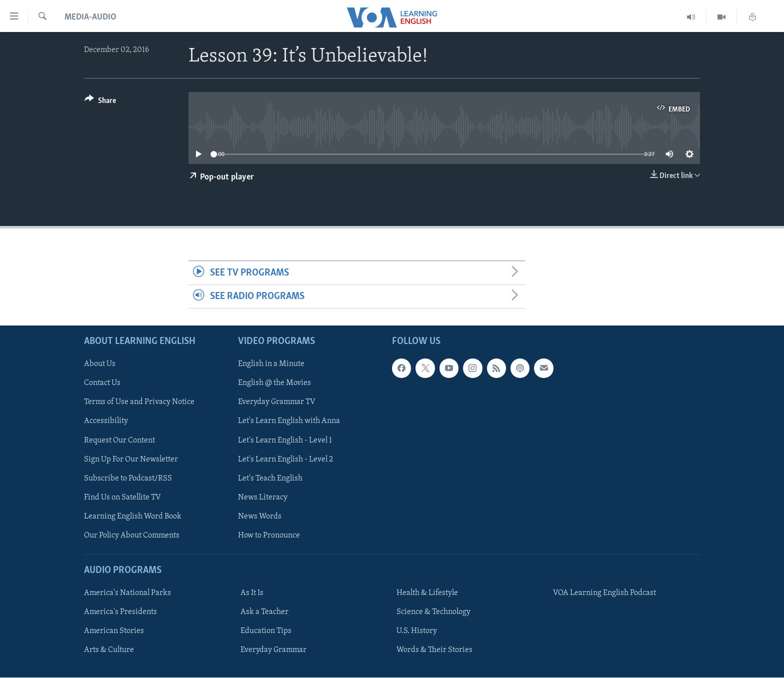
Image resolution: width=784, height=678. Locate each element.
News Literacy (263, 497)
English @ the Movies (274, 383)
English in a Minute (271, 364)
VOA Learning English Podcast (604, 593)
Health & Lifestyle (427, 593)
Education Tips (266, 631)
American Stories (114, 631)
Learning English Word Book (133, 516)
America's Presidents (120, 612)
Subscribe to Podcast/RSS (128, 478)
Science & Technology (433, 612)
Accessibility (106, 421)
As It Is (252, 593)
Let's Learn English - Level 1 (285, 440)
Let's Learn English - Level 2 (285, 459)
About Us (100, 364)
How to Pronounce (269, 535)
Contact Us (102, 383)
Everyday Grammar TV (277, 402)
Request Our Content (119, 440)
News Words (260, 516)
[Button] (100, 102)
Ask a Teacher (264, 612)
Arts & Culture (109, 650)
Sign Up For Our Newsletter (131, 459)
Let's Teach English (270, 478)
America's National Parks (127, 593)
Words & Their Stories (434, 650)
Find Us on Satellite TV (122, 497)
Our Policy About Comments (132, 535)
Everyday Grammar (273, 650)
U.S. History (417, 631)
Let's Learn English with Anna (289, 421)
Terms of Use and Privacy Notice (139, 402)
